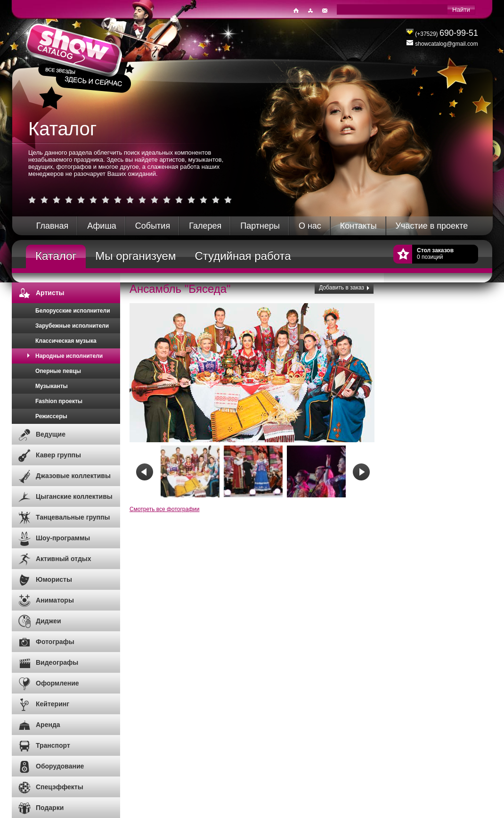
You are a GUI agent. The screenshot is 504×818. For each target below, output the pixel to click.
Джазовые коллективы (73, 476)
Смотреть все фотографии (164, 509)
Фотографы (55, 642)
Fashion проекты (59, 401)
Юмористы (54, 579)
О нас (310, 226)
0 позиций (435, 254)
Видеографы (57, 662)
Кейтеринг (53, 704)
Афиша (102, 226)
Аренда (48, 725)
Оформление (57, 683)
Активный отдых (64, 559)
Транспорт (53, 745)
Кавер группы (58, 455)
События (153, 226)
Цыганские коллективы (74, 496)
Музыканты (52, 386)
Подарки (50, 808)
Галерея (205, 226)
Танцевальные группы (73, 517)
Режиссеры (51, 416)
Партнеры (260, 226)
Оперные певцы (58, 371)
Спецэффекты (60, 787)
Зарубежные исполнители (72, 326)
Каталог (56, 256)
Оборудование (60, 766)
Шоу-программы (63, 538)
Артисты (50, 293)
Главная (53, 226)
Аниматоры (55, 600)
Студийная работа (243, 256)
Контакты (358, 226)
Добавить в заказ (341, 288)
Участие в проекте (432, 226)
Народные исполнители (69, 356)
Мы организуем (135, 256)
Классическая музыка (66, 341)
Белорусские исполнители (73, 311)
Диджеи (49, 621)
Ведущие (51, 434)
